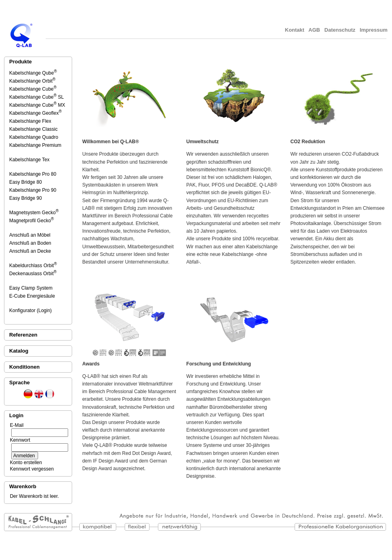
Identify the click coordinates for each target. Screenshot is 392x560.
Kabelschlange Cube (33, 89)
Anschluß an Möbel (30, 235)
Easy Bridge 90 (26, 198)
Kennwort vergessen (30, 469)
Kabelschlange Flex (31, 121)
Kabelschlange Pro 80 (33, 174)
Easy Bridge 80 (26, 182)
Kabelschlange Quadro (34, 137)
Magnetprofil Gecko (31, 221)
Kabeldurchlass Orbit (33, 266)
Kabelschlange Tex (30, 160)
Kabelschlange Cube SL (36, 97)
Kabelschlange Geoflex (35, 113)
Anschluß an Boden (31, 243)
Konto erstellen (25, 463)
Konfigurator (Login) (31, 310)
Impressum (374, 30)
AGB (314, 30)
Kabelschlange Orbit (32, 81)
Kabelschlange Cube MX (37, 105)
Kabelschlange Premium (36, 145)
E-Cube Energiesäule (33, 296)
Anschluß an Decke (31, 251)
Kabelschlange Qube (33, 73)
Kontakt (295, 30)
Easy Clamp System (31, 288)
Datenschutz (340, 30)
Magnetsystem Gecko (34, 213)
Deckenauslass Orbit (33, 274)
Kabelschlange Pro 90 (33, 190)
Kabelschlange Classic (34, 129)
